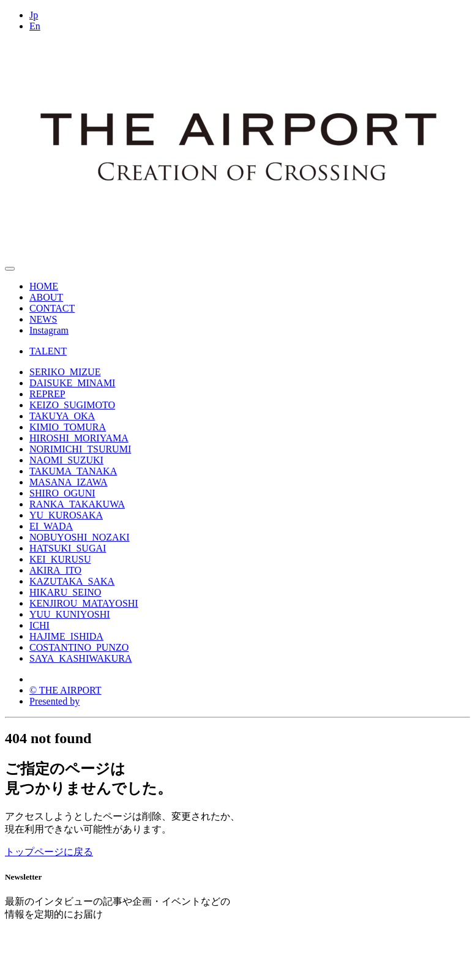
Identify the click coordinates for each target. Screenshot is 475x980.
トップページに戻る (49, 852)
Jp (34, 15)
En (35, 26)
